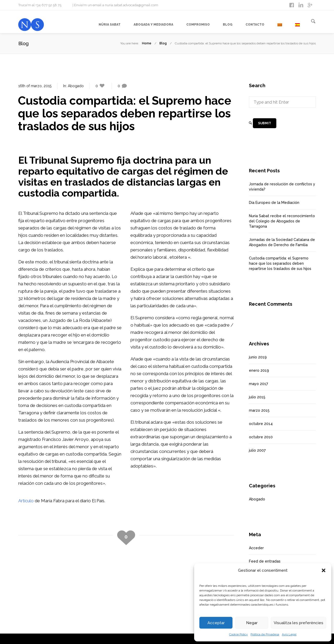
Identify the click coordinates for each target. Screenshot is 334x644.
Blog (163, 43)
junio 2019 (258, 357)
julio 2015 (257, 397)
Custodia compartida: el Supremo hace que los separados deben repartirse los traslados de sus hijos (280, 263)
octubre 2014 (261, 424)
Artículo (26, 501)
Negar (252, 623)
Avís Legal (289, 634)
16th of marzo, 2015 (35, 86)
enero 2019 (259, 370)
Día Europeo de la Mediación (274, 203)
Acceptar (216, 623)
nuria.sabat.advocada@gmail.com (132, 5)
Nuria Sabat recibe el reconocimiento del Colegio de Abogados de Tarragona (282, 221)
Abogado (76, 86)
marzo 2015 (259, 410)
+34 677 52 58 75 (48, 5)
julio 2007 (257, 450)
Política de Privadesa (265, 634)
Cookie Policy (238, 634)
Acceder (256, 548)
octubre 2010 (261, 437)
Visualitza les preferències (299, 623)
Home (147, 43)
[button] (324, 570)
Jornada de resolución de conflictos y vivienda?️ (282, 187)
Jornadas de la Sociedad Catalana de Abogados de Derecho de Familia (282, 242)
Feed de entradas (265, 561)
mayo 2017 (258, 384)
